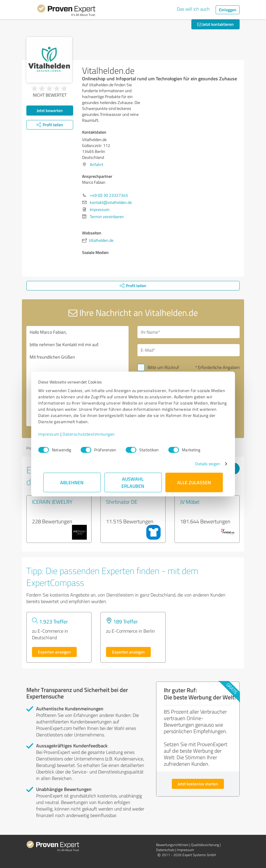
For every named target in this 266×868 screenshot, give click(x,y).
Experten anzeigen (54, 652)
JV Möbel (190, 502)
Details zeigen (203, 464)
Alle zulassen (194, 482)
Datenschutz (165, 850)
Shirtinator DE (122, 502)
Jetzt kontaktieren (215, 24)
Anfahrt (97, 164)
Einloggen (228, 10)
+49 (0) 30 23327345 (109, 195)
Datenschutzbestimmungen (94, 434)
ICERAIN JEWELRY (52, 502)
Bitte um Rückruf (163, 367)
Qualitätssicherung (205, 845)
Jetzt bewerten (50, 110)
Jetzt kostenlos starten (198, 784)
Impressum (54, 434)
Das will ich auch (193, 9)
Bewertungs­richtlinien (172, 845)
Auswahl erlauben (133, 482)
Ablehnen (72, 482)
